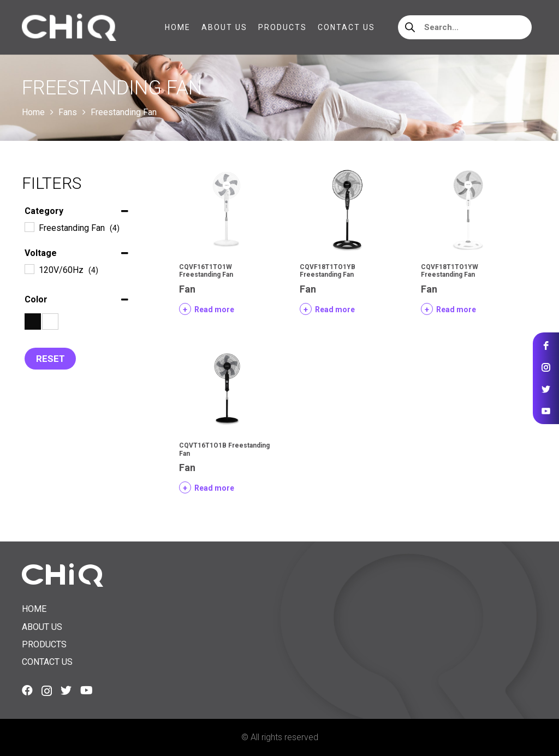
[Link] (69, 27)
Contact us (47, 662)
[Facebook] (27, 690)
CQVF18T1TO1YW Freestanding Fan (450, 271)
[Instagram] (47, 691)
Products (44, 644)
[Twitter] (66, 690)
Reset (50, 359)
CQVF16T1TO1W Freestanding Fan (206, 271)
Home (33, 112)
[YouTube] (87, 690)
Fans (68, 112)
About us (42, 627)
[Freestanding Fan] (29, 227)
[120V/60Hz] (29, 269)
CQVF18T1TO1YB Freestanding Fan (328, 271)
